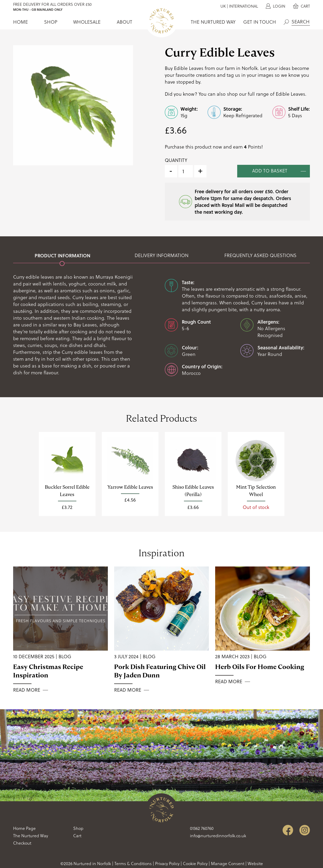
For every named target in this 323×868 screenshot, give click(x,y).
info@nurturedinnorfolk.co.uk (218, 836)
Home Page (24, 828)
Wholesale (87, 22)
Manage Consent (228, 864)
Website (255, 864)
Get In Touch (260, 22)
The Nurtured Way (213, 22)
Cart (301, 6)
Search (286, 22)
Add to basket (270, 171)
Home (20, 22)
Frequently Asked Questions (260, 255)
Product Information (63, 256)
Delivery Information (161, 255)
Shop (51, 22)
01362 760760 (202, 828)
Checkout (22, 843)
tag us (233, 75)
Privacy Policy (167, 864)
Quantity (176, 160)
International (243, 6)
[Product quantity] (186, 171)
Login (276, 6)
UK (223, 6)
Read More (27, 690)
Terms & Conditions (133, 864)
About (125, 22)
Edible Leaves (290, 94)
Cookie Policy (195, 864)
